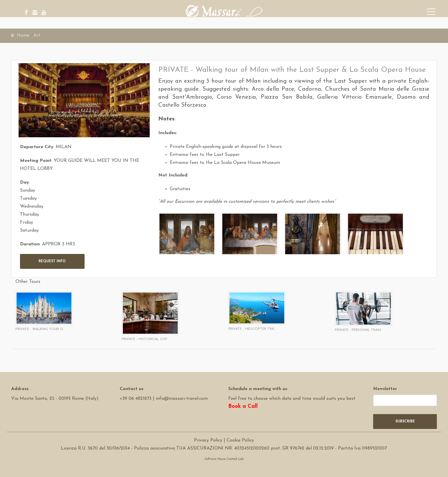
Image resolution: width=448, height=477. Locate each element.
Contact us (132, 389)
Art (37, 35)
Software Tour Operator (224, 467)
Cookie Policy (240, 440)
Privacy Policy (208, 440)
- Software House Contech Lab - (224, 459)
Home (23, 35)
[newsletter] (405, 400)
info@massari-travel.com (182, 399)
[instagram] (45, 13)
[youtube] (61, 13)
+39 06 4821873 (136, 399)
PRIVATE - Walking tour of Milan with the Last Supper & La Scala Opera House (292, 70)
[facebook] (30, 13)
